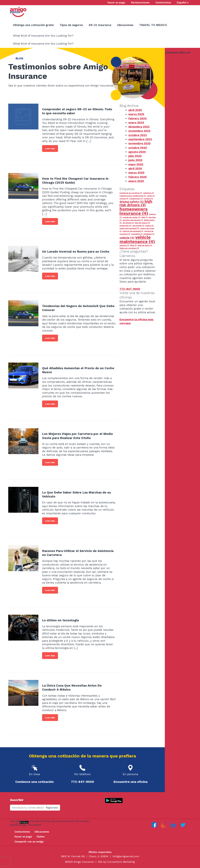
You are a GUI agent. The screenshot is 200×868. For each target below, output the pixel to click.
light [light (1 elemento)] (145, 217)
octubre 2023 (138, 135)
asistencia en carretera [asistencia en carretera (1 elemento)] (131, 193)
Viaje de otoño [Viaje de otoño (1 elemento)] (145, 245)
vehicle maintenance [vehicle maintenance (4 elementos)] (137, 239)
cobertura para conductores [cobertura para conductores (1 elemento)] (133, 196)
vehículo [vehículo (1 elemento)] (124, 245)
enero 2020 (136, 181)
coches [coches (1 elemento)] (124, 199)
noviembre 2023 (139, 131)
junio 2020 (135, 160)
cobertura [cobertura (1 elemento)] (148, 193)
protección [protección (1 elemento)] (125, 226)
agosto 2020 (137, 152)
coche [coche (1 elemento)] (151, 196)
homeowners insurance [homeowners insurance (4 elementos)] (134, 211)
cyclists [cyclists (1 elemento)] (148, 199)
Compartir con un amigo (29, 842)
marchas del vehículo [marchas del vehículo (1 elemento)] (133, 220)
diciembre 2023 (139, 127)
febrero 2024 (138, 118)
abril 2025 (135, 110)
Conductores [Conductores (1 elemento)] (136, 199)
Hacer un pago (23, 837)
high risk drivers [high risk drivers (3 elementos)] (136, 203)
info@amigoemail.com (126, 856)
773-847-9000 (175, 56)
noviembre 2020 (139, 143)
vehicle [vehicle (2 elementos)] (127, 238)
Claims (41, 837)
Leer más (50, 149)
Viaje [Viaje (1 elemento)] (133, 245)
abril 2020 (135, 169)
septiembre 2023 (140, 139)
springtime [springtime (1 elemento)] (137, 234)
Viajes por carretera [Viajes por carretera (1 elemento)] (129, 248)
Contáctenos (22, 832)
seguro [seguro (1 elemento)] (149, 226)
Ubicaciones (42, 832)
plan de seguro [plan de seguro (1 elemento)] (142, 223)
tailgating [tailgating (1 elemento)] (149, 234)
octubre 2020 (138, 148)
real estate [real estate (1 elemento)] (138, 226)
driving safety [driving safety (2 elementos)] (132, 202)
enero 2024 (136, 123)
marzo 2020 (136, 173)
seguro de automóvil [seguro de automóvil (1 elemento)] (129, 228)
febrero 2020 (137, 177)
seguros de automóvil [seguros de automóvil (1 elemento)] (133, 231)
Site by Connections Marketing (116, 862)
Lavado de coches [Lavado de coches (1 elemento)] (131, 217)
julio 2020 (135, 156)
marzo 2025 (136, 114)
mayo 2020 (136, 164)
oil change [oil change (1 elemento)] (128, 223)
